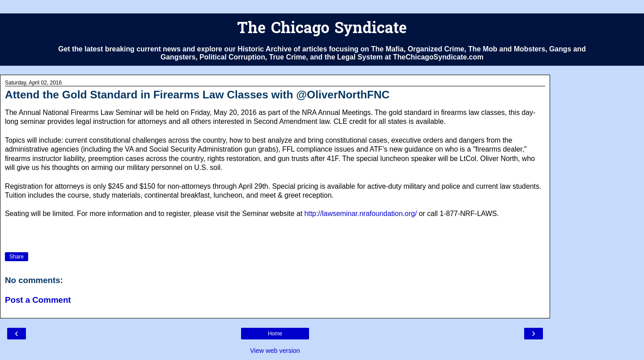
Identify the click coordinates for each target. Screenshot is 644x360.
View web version (275, 351)
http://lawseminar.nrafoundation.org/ (361, 214)
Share (17, 257)
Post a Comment (38, 300)
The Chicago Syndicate (322, 29)
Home (275, 334)
